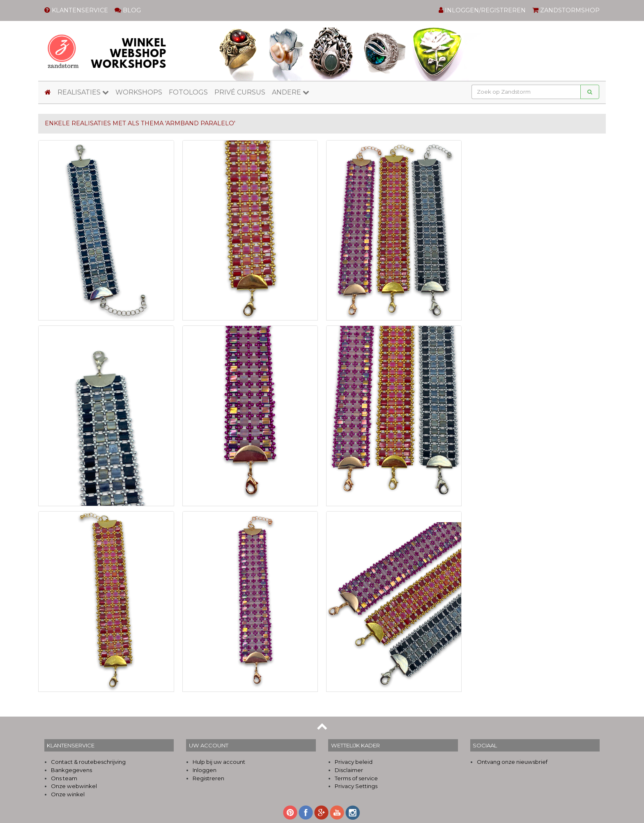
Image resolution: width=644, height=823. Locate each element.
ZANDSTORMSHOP (566, 10)
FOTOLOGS (188, 92)
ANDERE (291, 92)
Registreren (208, 778)
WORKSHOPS (139, 92)
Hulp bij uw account (219, 762)
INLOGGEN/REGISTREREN (482, 10)
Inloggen (205, 770)
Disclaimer (349, 770)
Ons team (64, 778)
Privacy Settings (356, 786)
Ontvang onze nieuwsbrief (512, 762)
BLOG (128, 10)
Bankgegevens (71, 770)
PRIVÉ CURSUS (240, 92)
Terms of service (356, 778)
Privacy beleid (354, 762)
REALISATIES (83, 92)
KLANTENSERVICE (76, 10)
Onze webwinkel (74, 786)
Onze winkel (68, 794)
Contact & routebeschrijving (88, 762)
